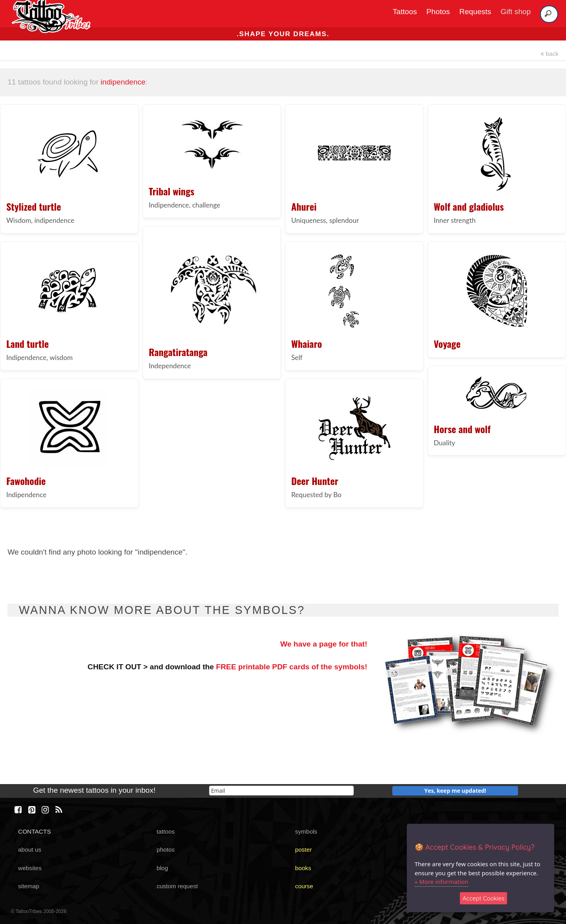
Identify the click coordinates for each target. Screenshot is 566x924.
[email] (281, 791)
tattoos (165, 831)
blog (162, 868)
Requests (475, 12)
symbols (306, 831)
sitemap (29, 886)
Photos (438, 12)
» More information (441, 882)
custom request (177, 886)
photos (165, 850)
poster (304, 850)
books (303, 868)
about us (30, 850)
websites (30, 868)
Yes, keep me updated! (456, 791)
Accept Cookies (484, 898)
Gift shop (516, 12)
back (549, 54)
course (304, 886)
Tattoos (405, 12)
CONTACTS (34, 831)
